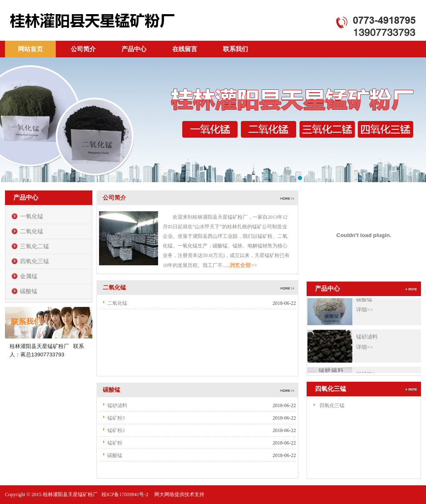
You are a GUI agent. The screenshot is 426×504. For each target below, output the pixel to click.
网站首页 (30, 49)
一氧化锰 (32, 216)
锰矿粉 (115, 443)
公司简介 (83, 49)
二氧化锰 (32, 231)
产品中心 (134, 49)
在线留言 (185, 49)
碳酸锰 (29, 291)
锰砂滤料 (117, 405)
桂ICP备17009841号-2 (126, 494)
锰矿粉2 (116, 430)
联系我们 (235, 49)
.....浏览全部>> (240, 265)
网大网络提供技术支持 (179, 494)
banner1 (213, 120)
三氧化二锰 (35, 246)
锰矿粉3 (116, 418)
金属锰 (29, 276)
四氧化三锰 (35, 261)
